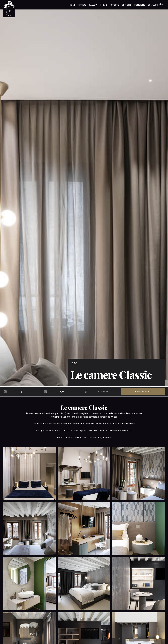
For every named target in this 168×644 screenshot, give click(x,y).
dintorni (127, 5)
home (72, 5)
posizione (140, 5)
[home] (9, 9)
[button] (161, 4)
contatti (153, 5)
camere (82, 5)
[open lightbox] (29, 474)
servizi (104, 5)
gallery (93, 5)
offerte (115, 5)
